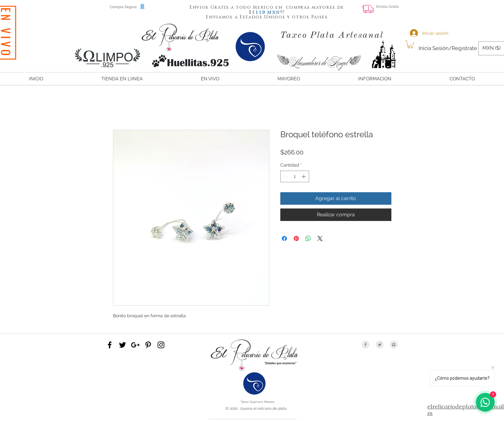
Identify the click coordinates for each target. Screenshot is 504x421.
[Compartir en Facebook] (284, 238)
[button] (259, 12)
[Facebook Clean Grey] (366, 345)
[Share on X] (320, 238)
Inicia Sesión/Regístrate (448, 48)
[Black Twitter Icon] (122, 345)
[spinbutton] (295, 176)
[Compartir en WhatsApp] (308, 238)
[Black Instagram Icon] (161, 345)
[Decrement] (285, 176)
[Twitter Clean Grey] (380, 345)
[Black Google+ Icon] (135, 345)
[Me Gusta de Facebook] (461, 11)
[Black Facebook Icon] (110, 345)
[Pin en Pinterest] (296, 238)
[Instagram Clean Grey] (394, 345)
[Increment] (304, 176)
